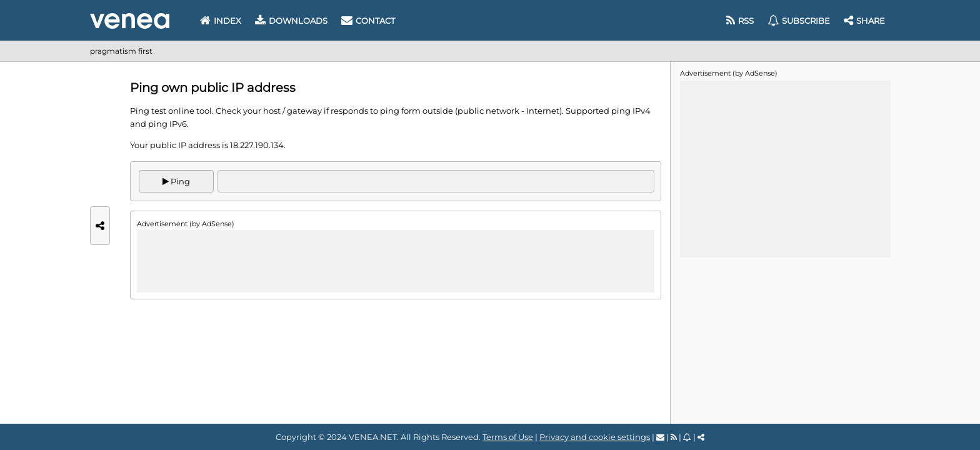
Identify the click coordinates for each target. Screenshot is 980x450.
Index (221, 21)
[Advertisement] (396, 261)
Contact (368, 21)
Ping (176, 182)
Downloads (291, 21)
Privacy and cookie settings (595, 437)
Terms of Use (508, 437)
